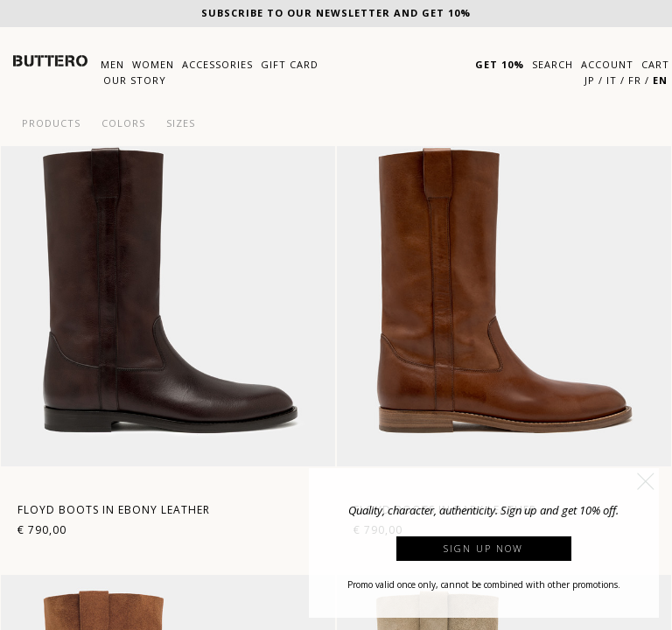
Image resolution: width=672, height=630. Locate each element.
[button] (646, 481)
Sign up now (483, 548)
